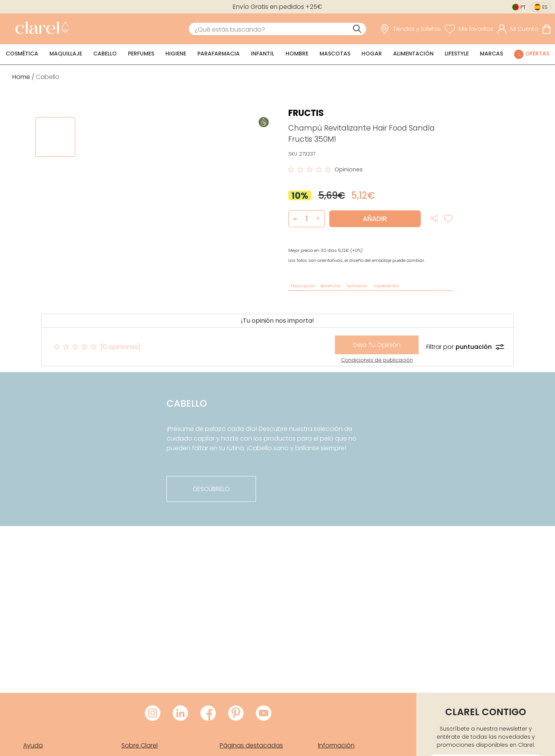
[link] (40, 29)
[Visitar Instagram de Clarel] (153, 714)
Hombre (297, 54)
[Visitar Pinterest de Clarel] (236, 714)
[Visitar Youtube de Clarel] (264, 714)
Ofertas (537, 54)
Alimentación (413, 54)
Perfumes (141, 54)
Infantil (262, 54)
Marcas (491, 54)
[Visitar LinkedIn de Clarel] (180, 714)
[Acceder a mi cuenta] (518, 29)
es (545, 7)
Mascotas (335, 54)
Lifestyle (457, 54)
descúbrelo (211, 489)
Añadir (375, 219)
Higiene (176, 54)
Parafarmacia (219, 54)
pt (523, 7)
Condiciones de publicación (377, 360)
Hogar (372, 54)
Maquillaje (66, 54)
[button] (318, 219)
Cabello (105, 54)
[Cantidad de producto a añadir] (307, 219)
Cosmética (22, 54)
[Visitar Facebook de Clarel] (208, 714)
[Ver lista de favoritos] (469, 29)
